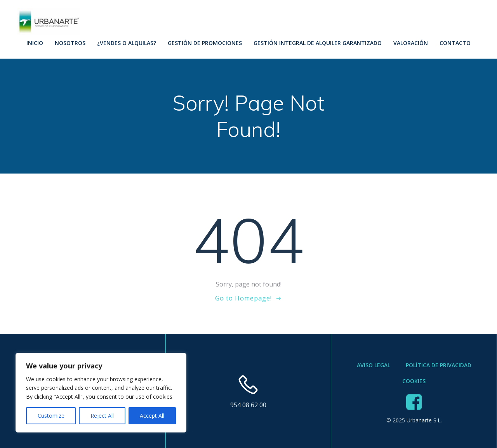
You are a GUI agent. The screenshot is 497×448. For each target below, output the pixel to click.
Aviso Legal (374, 365)
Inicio (35, 43)
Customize (51, 416)
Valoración (411, 43)
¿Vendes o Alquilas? (127, 43)
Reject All (102, 416)
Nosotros (70, 43)
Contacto (455, 43)
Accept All (152, 416)
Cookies (414, 381)
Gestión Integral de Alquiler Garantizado (318, 43)
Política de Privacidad (439, 365)
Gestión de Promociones (205, 43)
